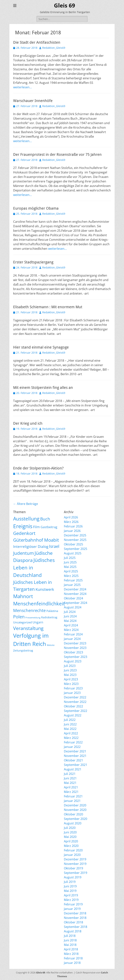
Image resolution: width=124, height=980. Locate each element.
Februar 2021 (73, 796)
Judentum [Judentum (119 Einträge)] (23, 553)
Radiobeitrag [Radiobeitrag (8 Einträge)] (49, 617)
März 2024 (71, 630)
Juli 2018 (70, 936)
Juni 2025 (70, 562)
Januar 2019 (72, 909)
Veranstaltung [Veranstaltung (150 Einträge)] (28, 628)
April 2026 (71, 517)
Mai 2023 (70, 675)
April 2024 (71, 625)
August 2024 (73, 607)
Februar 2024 (73, 634)
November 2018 (75, 918)
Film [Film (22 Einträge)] (36, 527)
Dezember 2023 (75, 643)
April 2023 (71, 679)
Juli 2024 (70, 612)
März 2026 (71, 522)
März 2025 (71, 576)
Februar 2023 (73, 688)
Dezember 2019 (75, 859)
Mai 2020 (70, 837)
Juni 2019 (70, 886)
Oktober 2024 (73, 598)
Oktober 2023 (73, 652)
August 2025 (73, 553)
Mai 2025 (70, 567)
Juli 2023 (70, 666)
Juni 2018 (70, 940)
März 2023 (71, 684)
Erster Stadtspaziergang (33, 262)
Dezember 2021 (75, 751)
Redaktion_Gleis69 (54, 48)
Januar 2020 (72, 855)
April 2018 (71, 949)
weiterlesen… (22, 87)
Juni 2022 (70, 724)
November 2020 (75, 810)
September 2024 (76, 603)
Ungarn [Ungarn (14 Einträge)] (38, 622)
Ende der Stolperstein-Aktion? (38, 468)
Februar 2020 (73, 850)
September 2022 (76, 711)
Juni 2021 (70, 778)
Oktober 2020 (73, 814)
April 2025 (71, 571)
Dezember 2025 (75, 535)
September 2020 (76, 819)
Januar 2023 (72, 693)
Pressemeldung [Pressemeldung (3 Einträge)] (33, 618)
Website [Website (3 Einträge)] (51, 645)
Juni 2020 (70, 832)
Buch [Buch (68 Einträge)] (45, 519)
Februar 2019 (73, 904)
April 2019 (71, 895)
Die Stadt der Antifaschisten (37, 42)
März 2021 (71, 792)
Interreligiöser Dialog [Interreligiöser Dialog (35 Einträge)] (31, 546)
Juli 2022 (70, 720)
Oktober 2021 (73, 760)
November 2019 (75, 864)
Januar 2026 (72, 531)
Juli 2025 (70, 558)
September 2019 (76, 873)
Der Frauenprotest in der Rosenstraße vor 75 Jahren (57, 154)
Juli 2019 (70, 882)
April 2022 (71, 733)
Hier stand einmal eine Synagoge (41, 347)
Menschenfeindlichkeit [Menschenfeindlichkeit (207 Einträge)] (39, 604)
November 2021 (75, 756)
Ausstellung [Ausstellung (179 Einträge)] (26, 519)
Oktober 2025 (73, 544)
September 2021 (76, 765)
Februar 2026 (73, 526)
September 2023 (76, 657)
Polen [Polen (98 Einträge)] (19, 617)
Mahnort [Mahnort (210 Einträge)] (23, 596)
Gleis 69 (65, 6)
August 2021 (73, 769)
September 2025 (76, 549)
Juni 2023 (70, 670)
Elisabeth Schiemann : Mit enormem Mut (48, 307)
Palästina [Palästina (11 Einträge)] (52, 611)
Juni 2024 (70, 616)
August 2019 (73, 877)
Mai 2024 (70, 621)
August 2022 (73, 715)
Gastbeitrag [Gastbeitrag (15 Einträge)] (49, 527)
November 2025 (75, 540)
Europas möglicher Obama (36, 208)
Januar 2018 (72, 963)
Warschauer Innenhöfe (33, 101)
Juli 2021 (70, 774)
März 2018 (71, 954)
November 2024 (75, 594)
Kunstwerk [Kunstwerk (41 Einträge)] (45, 589)
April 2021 (71, 787)
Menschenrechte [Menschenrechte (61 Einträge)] (29, 610)
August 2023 (73, 661)
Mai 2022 (70, 729)
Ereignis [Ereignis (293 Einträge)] (23, 526)
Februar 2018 (73, 958)
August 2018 (73, 931)
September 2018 (76, 927)
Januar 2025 (72, 585)
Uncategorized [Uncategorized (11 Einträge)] (22, 622)
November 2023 (75, 648)
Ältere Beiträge (26, 504)
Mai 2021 (70, 783)
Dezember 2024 (75, 589)
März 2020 (71, 846)
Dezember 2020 (75, 805)
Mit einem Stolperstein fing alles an (43, 388)
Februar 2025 (73, 580)
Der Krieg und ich (28, 423)
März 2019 (71, 900)
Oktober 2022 (73, 706)
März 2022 (71, 738)
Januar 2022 (72, 747)
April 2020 (71, 841)
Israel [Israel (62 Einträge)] (54, 546)
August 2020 (73, 823)
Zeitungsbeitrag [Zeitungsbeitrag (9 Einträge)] (23, 650)
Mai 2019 (70, 891)
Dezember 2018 (75, 913)
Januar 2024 (72, 639)
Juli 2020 (70, 828)
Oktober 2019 (73, 868)
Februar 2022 (73, 742)
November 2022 (75, 702)
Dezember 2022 (75, 697)
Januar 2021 (72, 801)
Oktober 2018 (73, 922)
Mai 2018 (70, 945)
